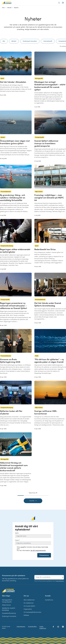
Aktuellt (9, 8)
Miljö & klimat (6, 605)
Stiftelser (26, 615)
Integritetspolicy (60, 581)
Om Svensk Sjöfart (29, 606)
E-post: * (17, 540)
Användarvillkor (32, 627)
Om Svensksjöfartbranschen (32, 612)
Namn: (17, 533)
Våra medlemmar (29, 600)
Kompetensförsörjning (9, 613)
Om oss (26, 596)
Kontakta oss (49, 600)
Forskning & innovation (9, 616)
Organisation (28, 609)
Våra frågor (6, 596)
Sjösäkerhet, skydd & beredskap (9, 609)
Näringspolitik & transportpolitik (7, 601)
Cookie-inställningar (43, 628)
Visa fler (33, 501)
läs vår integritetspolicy (38, 550)
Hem (3, 8)
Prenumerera (44, 555)
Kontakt (48, 596)
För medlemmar (29, 603)
